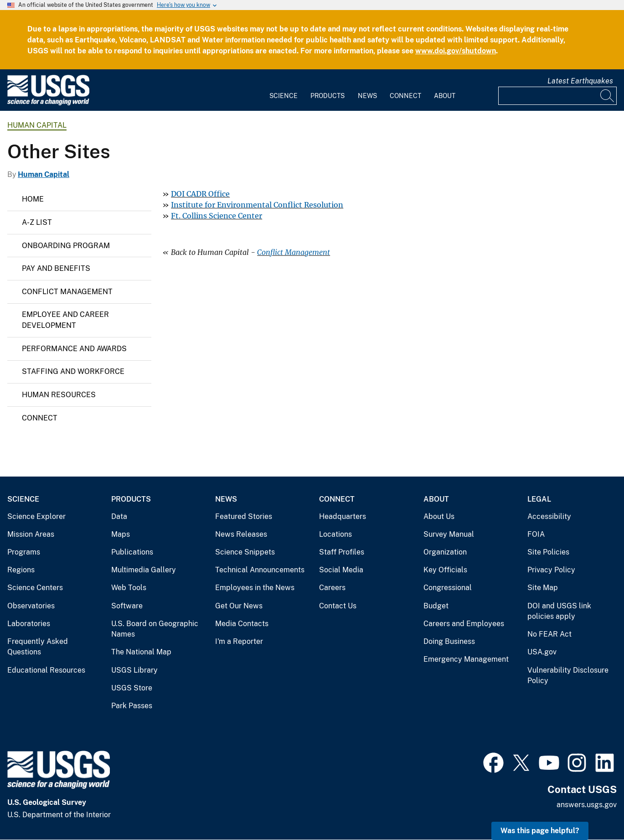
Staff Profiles (342, 552)
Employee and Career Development (65, 320)
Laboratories (29, 624)
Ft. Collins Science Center (217, 216)
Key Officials (445, 570)
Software (127, 606)
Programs (24, 552)
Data (119, 516)
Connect (405, 96)
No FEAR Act (549, 634)
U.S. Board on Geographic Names (155, 629)
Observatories (31, 606)
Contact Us (338, 606)
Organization (445, 552)
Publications (132, 552)
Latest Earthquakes (580, 81)
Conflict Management (67, 292)
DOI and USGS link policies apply (559, 611)
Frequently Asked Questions (38, 647)
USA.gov (542, 652)
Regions (21, 570)
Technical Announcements (260, 570)
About (445, 96)
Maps (121, 534)
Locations (335, 534)
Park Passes (132, 706)
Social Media (341, 570)
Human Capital (37, 125)
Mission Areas (31, 534)
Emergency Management (466, 659)
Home (33, 199)
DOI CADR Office (200, 194)
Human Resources (59, 395)
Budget (436, 606)
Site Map (543, 588)
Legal (539, 499)
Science (284, 96)
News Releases (241, 534)
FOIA (536, 534)
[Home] (48, 103)
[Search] (608, 96)
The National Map (141, 652)
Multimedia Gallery (144, 570)
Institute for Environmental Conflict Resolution (257, 205)
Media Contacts (242, 624)
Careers (332, 588)
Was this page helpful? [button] (540, 831)
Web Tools (129, 588)
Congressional (448, 588)
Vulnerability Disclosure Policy (568, 676)
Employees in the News (255, 588)
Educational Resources (46, 670)
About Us (439, 516)
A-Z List (37, 222)
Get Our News (239, 606)
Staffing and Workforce (73, 371)
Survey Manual (449, 534)
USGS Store (132, 688)
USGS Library (134, 670)
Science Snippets (245, 552)
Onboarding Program (66, 246)
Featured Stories (244, 516)
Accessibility (549, 516)
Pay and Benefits (56, 268)
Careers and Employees (464, 624)
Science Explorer (36, 516)
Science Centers (35, 588)
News (367, 96)
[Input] (557, 96)
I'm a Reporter (239, 641)
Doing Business (449, 641)
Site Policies (548, 552)
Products (327, 96)
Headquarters (343, 516)
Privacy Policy (551, 570)
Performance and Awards (74, 349)
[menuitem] (284, 90)
